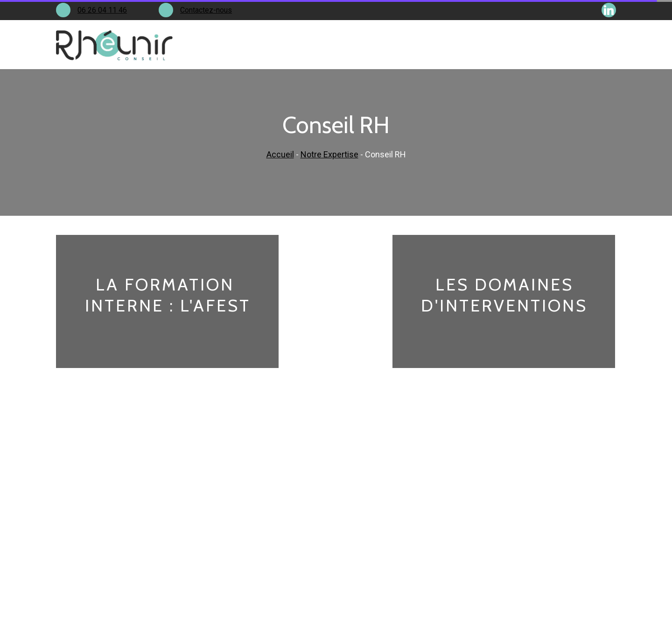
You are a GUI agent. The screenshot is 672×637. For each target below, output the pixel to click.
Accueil (280, 154)
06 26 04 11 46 (102, 10)
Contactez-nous (206, 10)
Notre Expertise (329, 154)
